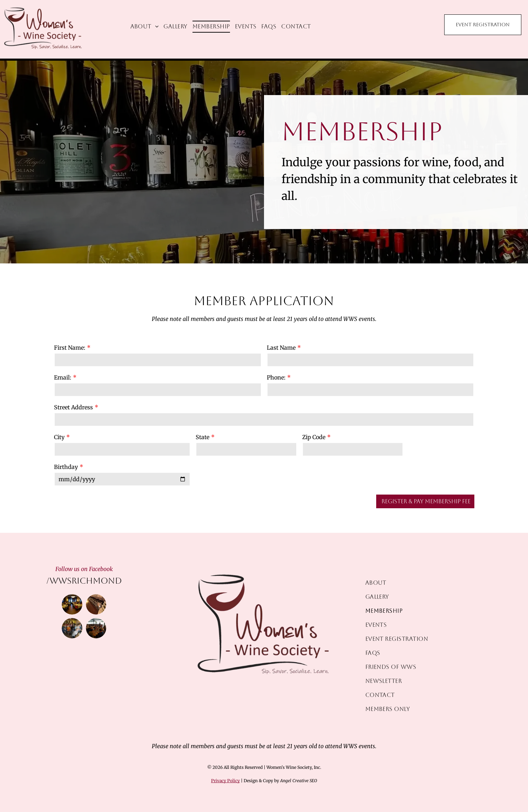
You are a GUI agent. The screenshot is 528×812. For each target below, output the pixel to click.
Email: (63, 377)
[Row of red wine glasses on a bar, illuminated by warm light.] (96, 604)
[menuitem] (145, 27)
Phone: (276, 377)
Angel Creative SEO (299, 781)
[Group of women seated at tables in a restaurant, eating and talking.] (96, 628)
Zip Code (314, 437)
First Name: (70, 348)
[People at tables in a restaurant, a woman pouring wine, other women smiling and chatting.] (72, 628)
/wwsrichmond (84, 581)
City (59, 437)
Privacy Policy (225, 781)
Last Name (281, 348)
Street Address (73, 407)
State (202, 437)
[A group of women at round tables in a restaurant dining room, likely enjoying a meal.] (72, 604)
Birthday (66, 467)
